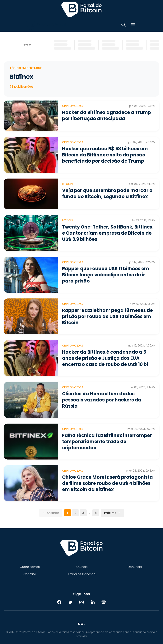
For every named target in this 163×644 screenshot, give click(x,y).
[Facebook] (59, 602)
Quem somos (30, 567)
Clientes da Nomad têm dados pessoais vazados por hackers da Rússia (102, 400)
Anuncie (82, 567)
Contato (30, 574)
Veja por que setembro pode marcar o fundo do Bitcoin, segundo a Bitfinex (107, 193)
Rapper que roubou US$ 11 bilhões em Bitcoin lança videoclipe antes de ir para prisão (106, 275)
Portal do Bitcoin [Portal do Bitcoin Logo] (81, 10)
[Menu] (133, 25)
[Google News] (104, 602)
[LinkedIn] (93, 602)
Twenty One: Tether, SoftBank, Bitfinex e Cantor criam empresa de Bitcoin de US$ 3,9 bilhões (107, 233)
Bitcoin (67, 184)
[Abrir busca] (123, 25)
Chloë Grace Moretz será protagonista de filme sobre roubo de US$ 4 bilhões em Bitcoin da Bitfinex (107, 483)
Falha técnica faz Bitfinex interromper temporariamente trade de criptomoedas (107, 442)
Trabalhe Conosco (81, 574)
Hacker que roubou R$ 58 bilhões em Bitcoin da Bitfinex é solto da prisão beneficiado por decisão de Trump (105, 155)
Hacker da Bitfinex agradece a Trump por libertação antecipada (107, 115)
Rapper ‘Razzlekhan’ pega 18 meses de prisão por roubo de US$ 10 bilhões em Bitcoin (107, 316)
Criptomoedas (73, 106)
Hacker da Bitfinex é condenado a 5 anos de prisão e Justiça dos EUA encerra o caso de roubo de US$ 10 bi (105, 358)
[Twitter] (70, 602)
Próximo (113, 513)
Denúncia (135, 567)
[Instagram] (81, 602)
